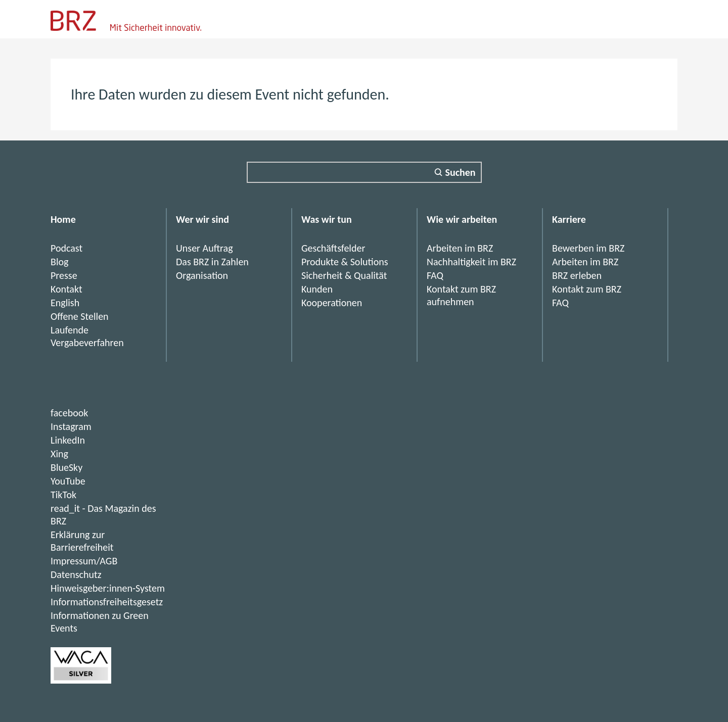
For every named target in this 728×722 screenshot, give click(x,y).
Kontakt (66, 289)
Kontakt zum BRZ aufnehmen (461, 295)
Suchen (461, 172)
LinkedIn (68, 440)
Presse (64, 275)
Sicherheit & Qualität (344, 275)
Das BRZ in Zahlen (212, 262)
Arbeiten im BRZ (460, 248)
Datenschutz (76, 574)
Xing (59, 454)
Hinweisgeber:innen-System (108, 588)
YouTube (68, 481)
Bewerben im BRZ (588, 248)
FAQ (435, 275)
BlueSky (66, 467)
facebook (69, 413)
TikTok (63, 495)
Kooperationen (332, 303)
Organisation (202, 275)
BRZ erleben (577, 275)
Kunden (317, 289)
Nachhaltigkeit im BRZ (471, 262)
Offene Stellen (80, 316)
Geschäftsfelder (333, 248)
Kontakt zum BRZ (587, 289)
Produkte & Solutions (345, 262)
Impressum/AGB (84, 561)
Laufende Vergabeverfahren (87, 336)
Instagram (71, 426)
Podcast (66, 248)
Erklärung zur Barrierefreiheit (82, 541)
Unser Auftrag (204, 248)
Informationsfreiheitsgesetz (107, 602)
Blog (59, 262)
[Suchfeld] (364, 172)
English (65, 303)
